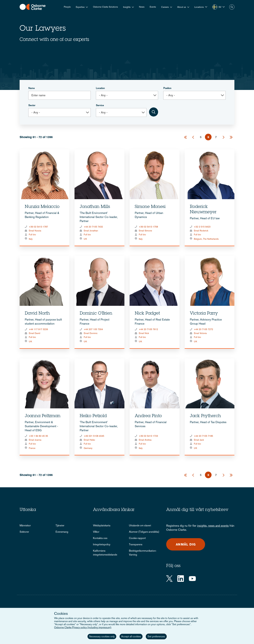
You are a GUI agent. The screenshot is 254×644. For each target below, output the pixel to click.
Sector (32, 105)
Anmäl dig (186, 544)
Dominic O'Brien (96, 314)
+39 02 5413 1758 (148, 227)
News (142, 7)
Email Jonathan (91, 231)
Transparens (136, 544)
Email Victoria (200, 333)
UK (85, 239)
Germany (88, 448)
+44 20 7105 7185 (203, 436)
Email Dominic (91, 333)
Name (32, 88)
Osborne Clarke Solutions (105, 7)
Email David (35, 333)
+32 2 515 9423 (202, 227)
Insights (127, 7)
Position (167, 88)
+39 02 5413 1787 (38, 227)
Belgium (198, 239)
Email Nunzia (35, 231)
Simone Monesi (150, 207)
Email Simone (145, 231)
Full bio (32, 234)
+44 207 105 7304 (93, 329)
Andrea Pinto (148, 416)
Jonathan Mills (95, 207)
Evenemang (62, 532)
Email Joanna (35, 440)
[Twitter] (169, 579)
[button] (201, 7)
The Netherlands (211, 239)
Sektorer (24, 532)
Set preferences (156, 636)
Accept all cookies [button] (131, 636)
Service (100, 105)
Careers (165, 7)
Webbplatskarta (102, 525)
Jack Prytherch (205, 416)
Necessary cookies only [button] (102, 636)
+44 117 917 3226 (38, 329)
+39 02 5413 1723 (148, 436)
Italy (31, 239)
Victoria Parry (204, 314)
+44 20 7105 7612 (148, 329)
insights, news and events (213, 526)
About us (182, 7)
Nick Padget (147, 314)
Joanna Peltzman (43, 416)
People (67, 7)
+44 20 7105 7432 (93, 227)
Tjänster (60, 525)
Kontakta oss (100, 538)
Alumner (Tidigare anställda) (144, 532)
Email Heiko (89, 440)
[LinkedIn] (181, 579)
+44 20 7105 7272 (203, 329)
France (32, 448)
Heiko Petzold (93, 416)
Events (153, 7)
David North (37, 314)
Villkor (96, 532)
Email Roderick (201, 231)
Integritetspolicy (102, 544)
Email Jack (199, 440)
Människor (25, 525)
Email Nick (144, 333)
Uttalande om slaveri (140, 525)
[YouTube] (192, 579)
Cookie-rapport (137, 538)
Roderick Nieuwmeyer (203, 210)
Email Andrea (145, 440)
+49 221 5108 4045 (94, 436)
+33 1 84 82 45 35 (38, 436)
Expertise (80, 7)
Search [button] (232, 7)
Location (100, 88)
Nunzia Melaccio (42, 207)
